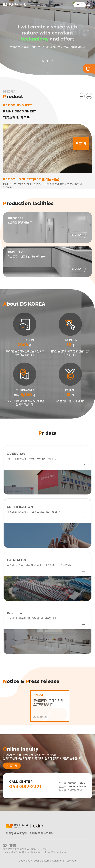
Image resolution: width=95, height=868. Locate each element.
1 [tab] (43, 61)
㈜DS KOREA (15, 5)
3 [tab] (52, 61)
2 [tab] (48, 61)
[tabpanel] (47, 39)
